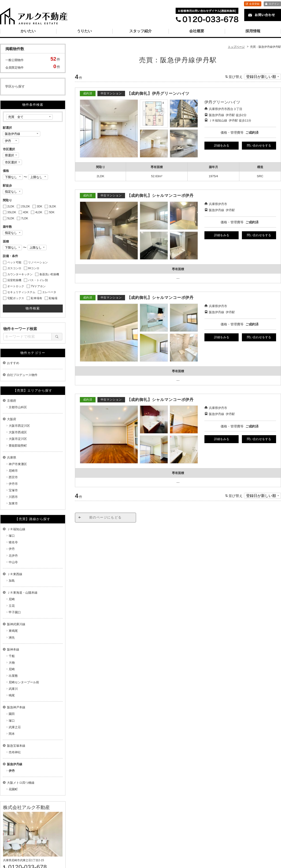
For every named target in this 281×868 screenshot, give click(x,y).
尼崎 (12, 599)
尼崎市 (13, 471)
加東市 (13, 503)
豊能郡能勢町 (18, 446)
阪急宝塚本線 (16, 746)
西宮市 (13, 477)
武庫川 (13, 689)
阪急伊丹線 (15, 764)
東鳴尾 (13, 631)
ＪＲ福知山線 (16, 529)
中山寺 (13, 562)
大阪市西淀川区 (19, 426)
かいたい (28, 31)
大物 (12, 663)
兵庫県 (12, 458)
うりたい (84, 31)
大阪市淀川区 (18, 439)
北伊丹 (13, 556)
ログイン (274, 4)
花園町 (13, 789)
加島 (12, 581)
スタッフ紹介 (140, 31)
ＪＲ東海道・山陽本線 (22, 593)
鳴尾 (12, 695)
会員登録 (254, 4)
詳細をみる (222, 145)
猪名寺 (13, 542)
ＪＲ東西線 (15, 574)
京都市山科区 (18, 407)
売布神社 (15, 752)
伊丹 (12, 549)
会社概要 (197, 31)
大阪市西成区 (18, 432)
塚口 (12, 536)
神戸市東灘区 (18, 464)
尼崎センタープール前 (24, 682)
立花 (12, 606)
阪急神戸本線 (16, 707)
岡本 (12, 734)
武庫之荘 (15, 727)
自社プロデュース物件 (22, 375)
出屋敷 (13, 676)
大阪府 (12, 419)
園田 (12, 714)
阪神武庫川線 (16, 624)
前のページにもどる (105, 517)
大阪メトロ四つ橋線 (21, 783)
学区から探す (15, 86)
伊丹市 (13, 484)
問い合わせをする (259, 145)
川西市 (13, 497)
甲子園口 (15, 612)
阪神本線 (13, 649)
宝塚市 (13, 490)
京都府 (12, 401)
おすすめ (13, 363)
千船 (12, 656)
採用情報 (253, 31)
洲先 (12, 638)
